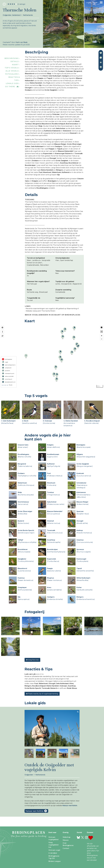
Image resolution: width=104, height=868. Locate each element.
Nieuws (66, 840)
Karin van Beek (22, 42)
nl (94, 2)
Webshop (67, 837)
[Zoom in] (102, 336)
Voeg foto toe (32, 660)
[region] (52, 357)
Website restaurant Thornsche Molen (41, 311)
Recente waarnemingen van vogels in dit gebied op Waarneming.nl (52, 309)
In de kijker (53, 853)
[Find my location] (2, 327)
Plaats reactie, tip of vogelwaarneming (42, 694)
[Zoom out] (102, 339)
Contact (66, 848)
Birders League (54, 861)
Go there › (12, 87)
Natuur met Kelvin (34, 811)
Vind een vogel (54, 850)
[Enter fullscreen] (102, 332)
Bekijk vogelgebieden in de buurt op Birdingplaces (53, 315)
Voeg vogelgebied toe (53, 845)
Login (88, 2)
